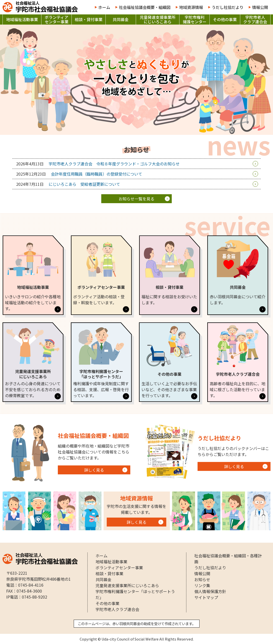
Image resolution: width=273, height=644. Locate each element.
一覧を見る (136, 199)
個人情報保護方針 (210, 591)
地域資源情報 (191, 7)
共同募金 (121, 19)
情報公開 (260, 7)
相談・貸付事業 (89, 19)
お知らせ (202, 579)
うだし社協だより (228, 7)
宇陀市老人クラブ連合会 (255, 19)
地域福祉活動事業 (22, 19)
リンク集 (202, 585)
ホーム (104, 7)
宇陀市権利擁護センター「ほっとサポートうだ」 (135, 594)
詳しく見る (94, 470)
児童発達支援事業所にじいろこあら (158, 19)
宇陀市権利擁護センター (195, 19)
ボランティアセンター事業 (57, 19)
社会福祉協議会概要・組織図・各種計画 (228, 559)
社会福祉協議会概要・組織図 (145, 7)
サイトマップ (206, 597)
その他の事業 (225, 19)
